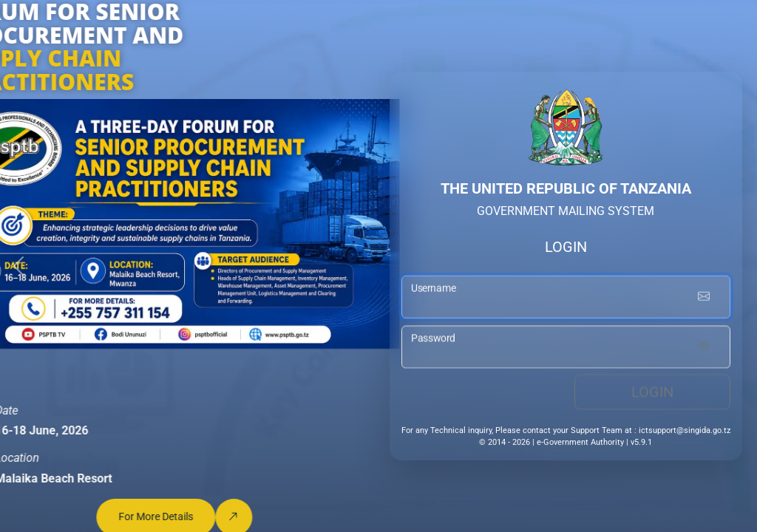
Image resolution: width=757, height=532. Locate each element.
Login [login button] (652, 395)
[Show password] (704, 349)
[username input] (566, 299)
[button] (18, 266)
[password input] (566, 349)
